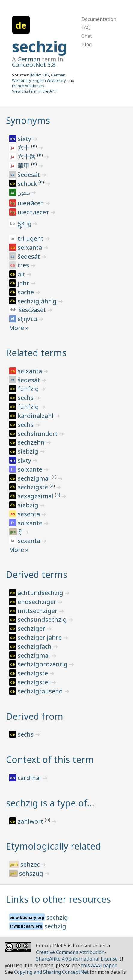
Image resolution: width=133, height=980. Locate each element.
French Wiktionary (28, 86)
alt (22, 274)
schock (28, 184)
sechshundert (38, 434)
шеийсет (31, 203)
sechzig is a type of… (50, 803)
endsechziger (38, 602)
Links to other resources (58, 899)
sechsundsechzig (43, 620)
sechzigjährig (38, 301)
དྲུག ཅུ (25, 223)
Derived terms (37, 575)
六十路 (27, 157)
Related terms (36, 353)
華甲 (24, 166)
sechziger (32, 629)
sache (27, 292)
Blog (87, 44)
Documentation (99, 19)
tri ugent (31, 238)
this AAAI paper (98, 965)
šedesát (30, 175)
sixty (25, 139)
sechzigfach (35, 646)
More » (19, 328)
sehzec (31, 864)
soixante (31, 469)
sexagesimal (36, 496)
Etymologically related (53, 846)
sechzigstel (34, 682)
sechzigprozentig (43, 664)
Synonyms (28, 120)
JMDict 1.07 (40, 75)
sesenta (30, 514)
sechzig (40, 46)
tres (24, 265)
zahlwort (31, 821)
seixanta (31, 247)
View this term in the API (34, 91)
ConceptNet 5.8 (34, 65)
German (29, 59)
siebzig (29, 451)
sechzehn (32, 442)
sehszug (32, 873)
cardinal (30, 778)
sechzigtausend (41, 691)
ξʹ (21, 532)
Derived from (35, 716)
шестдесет (34, 212)
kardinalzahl (36, 416)
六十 (24, 148)
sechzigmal (35, 478)
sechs (26, 398)
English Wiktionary (49, 80)
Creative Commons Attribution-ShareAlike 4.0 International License (77, 955)
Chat (87, 36)
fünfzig (29, 389)
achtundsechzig (41, 593)
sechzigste (34, 487)
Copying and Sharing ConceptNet (51, 972)
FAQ (86, 28)
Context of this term (50, 760)
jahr (24, 283)
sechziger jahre (40, 637)
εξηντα (28, 319)
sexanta (30, 541)
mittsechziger (38, 611)
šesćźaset (33, 310)
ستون (24, 193)
